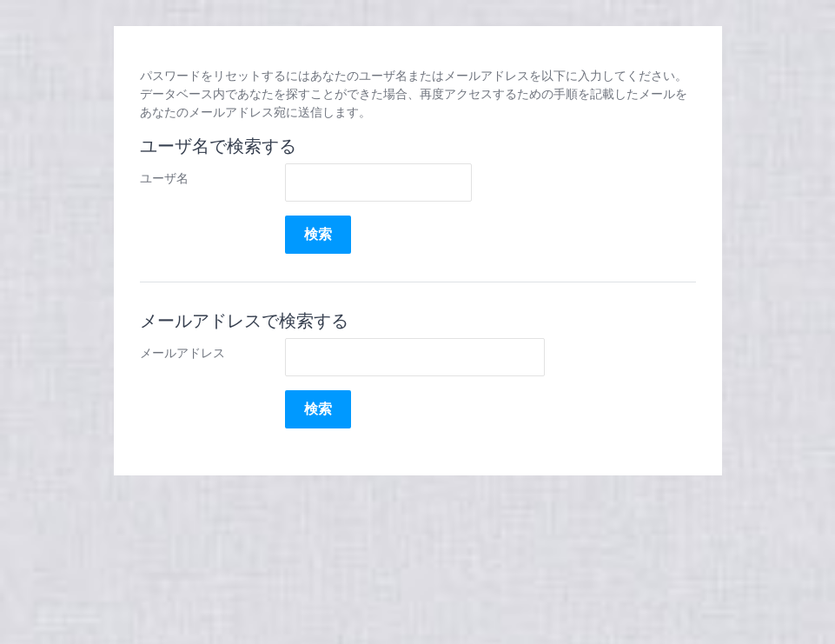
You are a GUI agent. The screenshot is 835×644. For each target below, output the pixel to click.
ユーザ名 (164, 178)
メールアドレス (182, 353)
